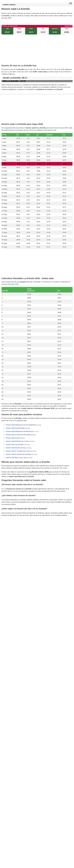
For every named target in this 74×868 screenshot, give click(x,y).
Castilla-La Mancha (9, 5)
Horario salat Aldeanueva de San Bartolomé (21, 425)
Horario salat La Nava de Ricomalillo (18, 435)
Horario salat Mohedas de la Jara (17, 441)
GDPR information (8, 525)
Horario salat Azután (13, 438)
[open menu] (71, 3)
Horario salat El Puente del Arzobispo (19, 454)
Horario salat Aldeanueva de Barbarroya (20, 431)
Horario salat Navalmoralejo (15, 428)
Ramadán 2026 (13, 284)
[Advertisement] (37, 51)
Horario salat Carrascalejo (15, 445)
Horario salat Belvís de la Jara (16, 458)
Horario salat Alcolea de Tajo (16, 448)
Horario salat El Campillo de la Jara (18, 451)
